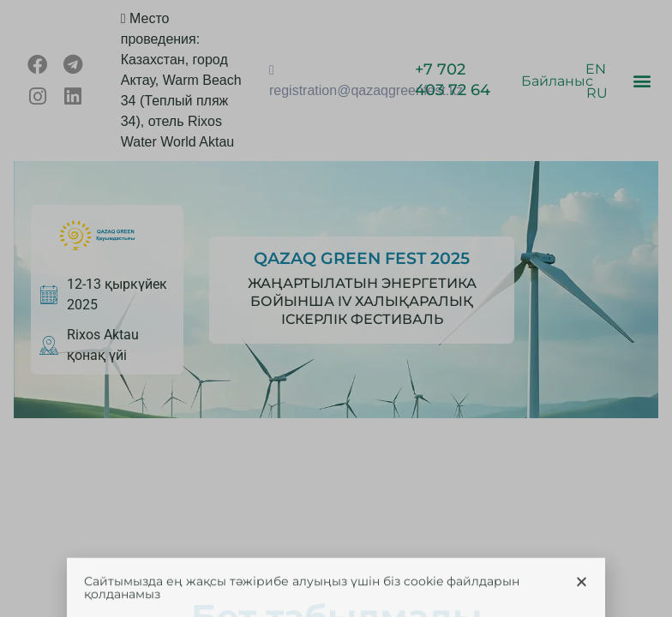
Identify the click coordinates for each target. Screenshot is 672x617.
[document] (336, 308)
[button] (582, 593)
